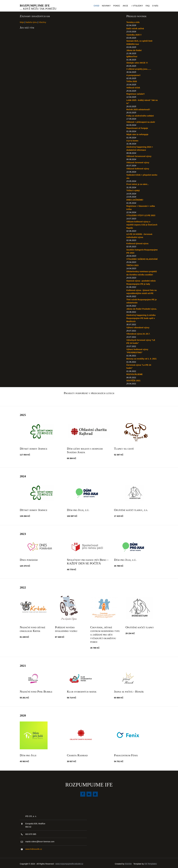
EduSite (127, 862)
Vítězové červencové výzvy (139, 155)
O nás (154, 5)
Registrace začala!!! (135, 93)
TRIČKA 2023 (132, 268)
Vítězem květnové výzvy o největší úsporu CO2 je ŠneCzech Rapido (138, 224)
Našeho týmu (33, 21)
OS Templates (150, 862)
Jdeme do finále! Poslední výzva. (141, 311)
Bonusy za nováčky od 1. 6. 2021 (141, 361)
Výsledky (137, 5)
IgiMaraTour (132, 56)
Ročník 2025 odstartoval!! (138, 109)
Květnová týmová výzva (137, 243)
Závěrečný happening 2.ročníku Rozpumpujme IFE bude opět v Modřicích (141, 321)
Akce (124, 5)
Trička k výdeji (133, 190)
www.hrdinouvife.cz (35, 848)
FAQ (146, 5)
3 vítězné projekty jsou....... (138, 68)
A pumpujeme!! (133, 74)
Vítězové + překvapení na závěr (141, 121)
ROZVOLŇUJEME (134, 377)
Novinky (105, 5)
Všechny (44, 21)
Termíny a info (133, 21)
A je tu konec (132, 140)
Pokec (115, 5)
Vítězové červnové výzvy (138, 162)
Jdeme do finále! (134, 50)
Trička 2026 (131, 81)
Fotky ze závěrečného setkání (140, 115)
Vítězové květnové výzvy (137, 168)
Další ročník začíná (135, 28)
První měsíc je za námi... (137, 183)
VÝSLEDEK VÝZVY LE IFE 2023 (141, 215)
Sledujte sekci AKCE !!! (137, 62)
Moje (23, 21)
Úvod (95, 5)
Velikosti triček (133, 87)
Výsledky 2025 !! (134, 34)
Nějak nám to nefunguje (137, 134)
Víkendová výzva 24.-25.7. (138, 336)
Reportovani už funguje (137, 127)
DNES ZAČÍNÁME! (135, 199)
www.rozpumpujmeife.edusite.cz (71, 862)
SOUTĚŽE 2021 (133, 383)
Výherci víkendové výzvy (138, 330)
